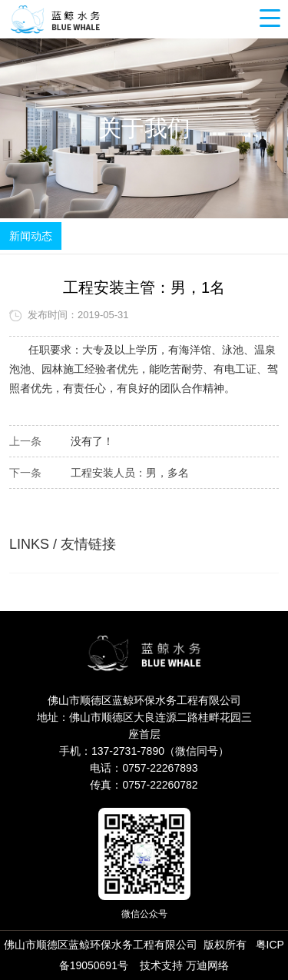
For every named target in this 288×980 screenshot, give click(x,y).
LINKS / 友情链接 (63, 544)
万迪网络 (207, 965)
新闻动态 (31, 236)
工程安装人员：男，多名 (130, 473)
